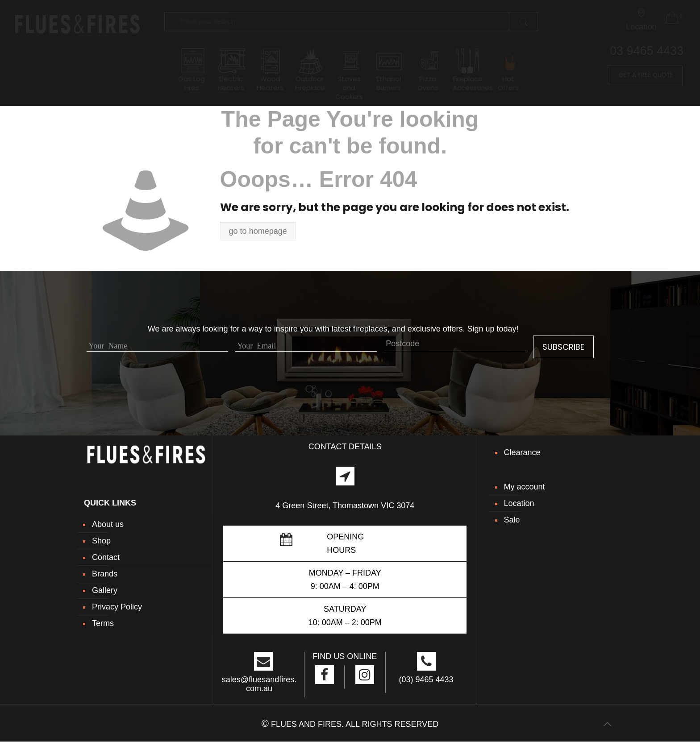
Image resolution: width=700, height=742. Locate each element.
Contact (106, 557)
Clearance (522, 452)
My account (525, 487)
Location (519, 503)
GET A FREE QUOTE (645, 75)
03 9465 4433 (647, 51)
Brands (105, 574)
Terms (103, 623)
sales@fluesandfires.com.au (259, 684)
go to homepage (258, 231)
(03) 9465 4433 (426, 680)
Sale (512, 520)
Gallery (105, 590)
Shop (101, 541)
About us (108, 524)
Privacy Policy (117, 607)
